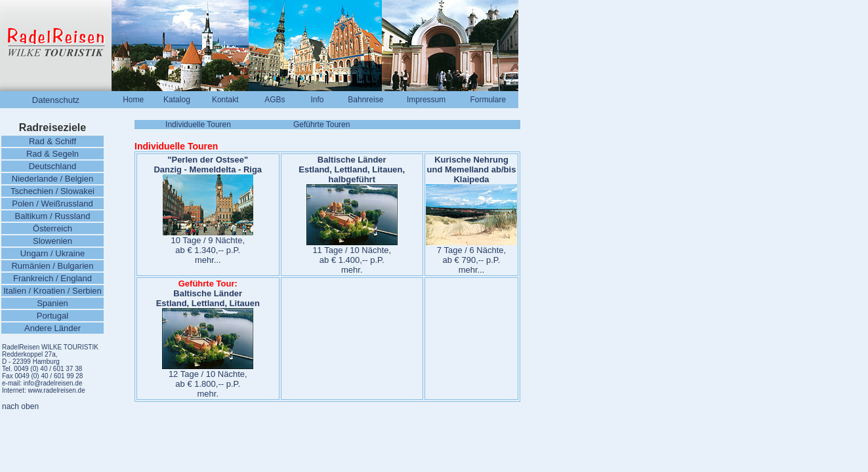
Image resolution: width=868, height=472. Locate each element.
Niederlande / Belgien (52, 179)
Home (133, 100)
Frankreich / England (52, 278)
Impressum (426, 100)
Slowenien (52, 241)
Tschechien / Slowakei (52, 191)
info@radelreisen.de (52, 383)
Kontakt (225, 100)
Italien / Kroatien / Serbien (52, 291)
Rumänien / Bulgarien (52, 266)
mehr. (352, 270)
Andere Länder (52, 328)
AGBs (275, 100)
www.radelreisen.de (56, 390)
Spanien (52, 303)
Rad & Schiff (52, 141)
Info (317, 100)
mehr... (208, 260)
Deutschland (52, 166)
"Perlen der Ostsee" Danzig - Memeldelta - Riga (208, 165)
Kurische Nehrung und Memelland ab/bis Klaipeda (472, 169)
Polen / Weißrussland (52, 204)
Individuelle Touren (198, 125)
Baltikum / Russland (53, 216)
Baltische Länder (352, 160)
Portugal (52, 316)
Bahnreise (365, 100)
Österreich (52, 228)
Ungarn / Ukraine (52, 253)
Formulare (488, 100)
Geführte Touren (322, 125)
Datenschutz (56, 100)
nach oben (20, 406)
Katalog (177, 100)
